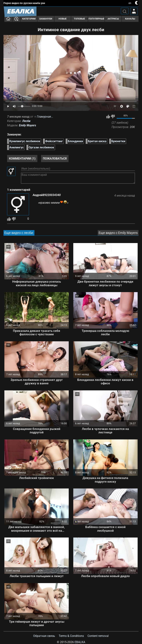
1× (115, 106)
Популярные (96, 19)
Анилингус (16, 147)
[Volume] (24, 106)
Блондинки (75, 141)
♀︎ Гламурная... (44, 117)
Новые (63, 19)
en (130, 3)
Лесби (26, 121)
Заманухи (46, 19)
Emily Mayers (28, 125)
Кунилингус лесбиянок (25, 141)
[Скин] (128, 106)
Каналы (130, 19)
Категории (29, 19)
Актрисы (113, 19)
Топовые (79, 19)
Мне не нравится (113, 117)
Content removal (98, 636)
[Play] (8, 106)
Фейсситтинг (54, 141)
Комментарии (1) (22, 159)
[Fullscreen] (134, 106)
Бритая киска (97, 141)
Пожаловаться (55, 159)
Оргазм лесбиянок (41, 147)
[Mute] (14, 106)
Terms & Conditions (71, 636)
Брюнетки (118, 141)
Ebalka (80, 642)
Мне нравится (108, 117)
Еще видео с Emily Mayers (118, 233)
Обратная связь (44, 636)
